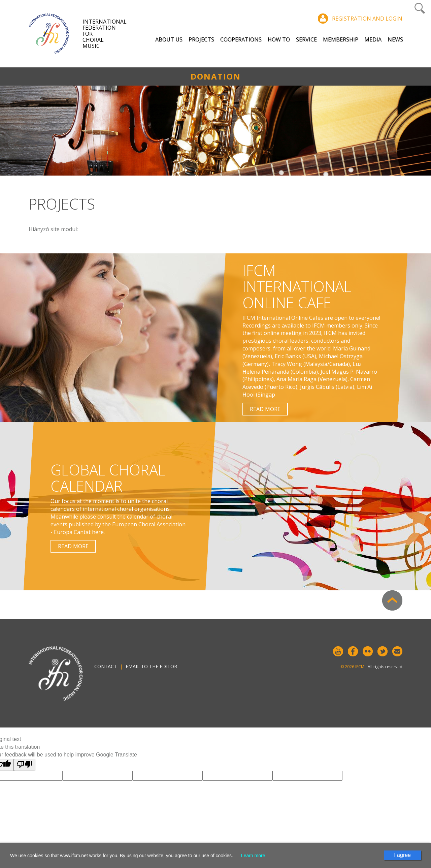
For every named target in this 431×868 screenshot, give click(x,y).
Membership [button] (341, 39)
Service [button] (306, 39)
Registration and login (367, 19)
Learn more (253, 856)
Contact (106, 666)
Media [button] (373, 39)
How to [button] (279, 39)
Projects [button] (201, 39)
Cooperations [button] (241, 39)
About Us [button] (169, 39)
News (395, 39)
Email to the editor (151, 666)
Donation (216, 76)
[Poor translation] (25, 765)
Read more (265, 409)
